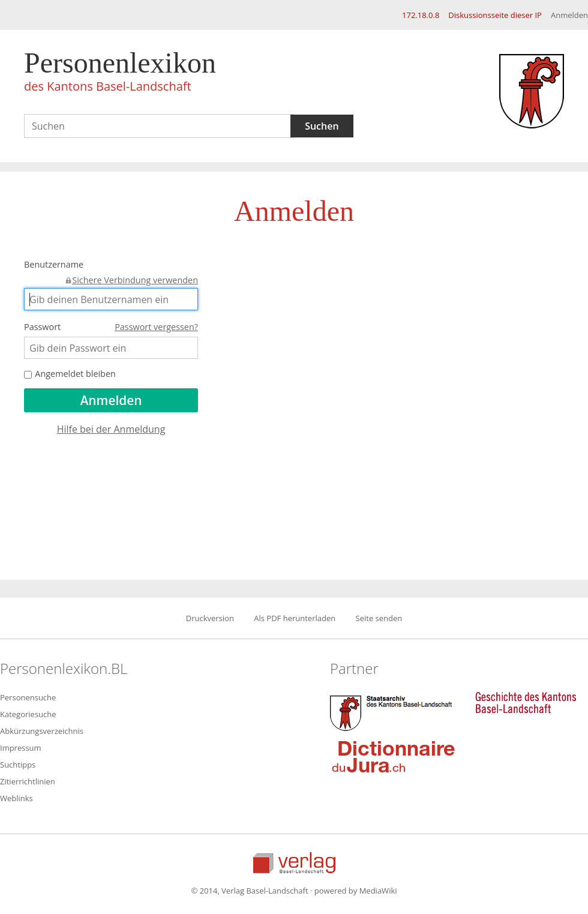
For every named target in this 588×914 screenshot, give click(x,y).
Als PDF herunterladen (295, 618)
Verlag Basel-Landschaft (294, 863)
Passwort (111, 327)
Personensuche (28, 697)
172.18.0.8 (421, 15)
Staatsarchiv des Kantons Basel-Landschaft (394, 712)
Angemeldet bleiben (70, 374)
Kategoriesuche (28, 714)
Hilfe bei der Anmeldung (111, 429)
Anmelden (569, 15)
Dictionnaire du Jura (394, 756)
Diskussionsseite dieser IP (495, 15)
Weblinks (16, 798)
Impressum (21, 748)
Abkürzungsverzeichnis (42, 731)
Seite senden (379, 618)
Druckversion (210, 618)
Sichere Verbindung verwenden (135, 280)
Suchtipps (18, 765)
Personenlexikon (120, 73)
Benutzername (111, 266)
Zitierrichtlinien (28, 781)
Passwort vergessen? (156, 327)
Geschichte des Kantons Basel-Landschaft (526, 703)
